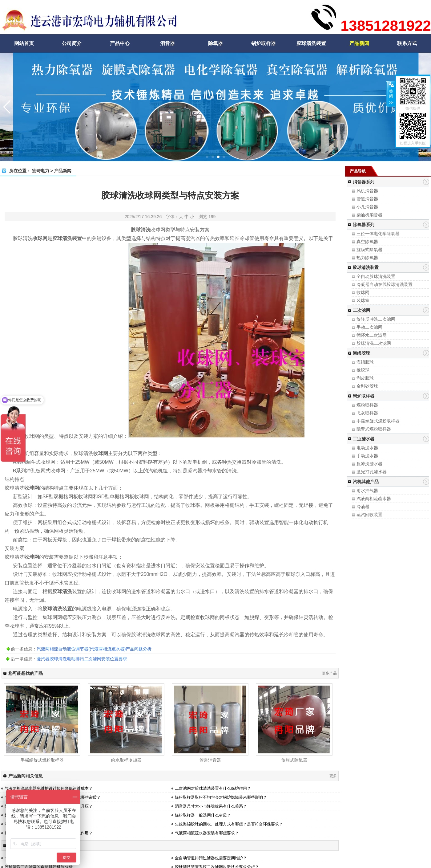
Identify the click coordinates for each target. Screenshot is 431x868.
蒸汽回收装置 (369, 515)
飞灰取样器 (367, 413)
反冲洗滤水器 (369, 464)
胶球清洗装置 (311, 43)
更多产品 (329, 673)
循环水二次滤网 (372, 335)
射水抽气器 (367, 491)
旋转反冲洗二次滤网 (376, 319)
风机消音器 (367, 191)
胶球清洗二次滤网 (374, 343)
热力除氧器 (367, 258)
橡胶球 (363, 370)
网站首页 (24, 43)
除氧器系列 (364, 225)
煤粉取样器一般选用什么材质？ (203, 815)
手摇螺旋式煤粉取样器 (378, 421)
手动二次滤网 (369, 327)
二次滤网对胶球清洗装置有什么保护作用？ (213, 788)
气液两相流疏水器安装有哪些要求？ (207, 833)
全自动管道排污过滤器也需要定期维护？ (211, 858)
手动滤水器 (367, 456)
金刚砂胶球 (367, 386)
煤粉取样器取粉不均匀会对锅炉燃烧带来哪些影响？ (221, 797)
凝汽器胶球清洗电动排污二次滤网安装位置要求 (82, 659)
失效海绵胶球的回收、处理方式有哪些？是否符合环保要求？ (229, 824)
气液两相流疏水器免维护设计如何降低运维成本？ (49, 788)
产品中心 (120, 43)
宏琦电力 (41, 171)
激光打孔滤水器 (372, 472)
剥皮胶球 (365, 378)
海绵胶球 (361, 353)
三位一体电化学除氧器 (378, 234)
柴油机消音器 (369, 215)
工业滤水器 (364, 439)
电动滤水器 (367, 448)
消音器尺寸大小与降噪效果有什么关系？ (211, 806)
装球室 (363, 300)
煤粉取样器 (367, 405)
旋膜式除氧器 (369, 250)
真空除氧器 (367, 242)
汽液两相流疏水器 (374, 499)
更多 (333, 776)
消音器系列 (364, 182)
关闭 (391, 94)
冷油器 (363, 507)
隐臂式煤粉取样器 (374, 429)
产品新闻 (359, 43)
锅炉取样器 (264, 43)
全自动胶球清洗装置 (376, 276)
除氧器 (216, 43)
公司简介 (72, 43)
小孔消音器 (367, 207)
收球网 (363, 292)
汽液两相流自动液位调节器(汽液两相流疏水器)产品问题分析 (94, 649)
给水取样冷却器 (126, 760)
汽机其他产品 (366, 482)
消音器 (167, 43)
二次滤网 (361, 310)
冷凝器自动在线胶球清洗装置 (385, 284)
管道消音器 (367, 199)
